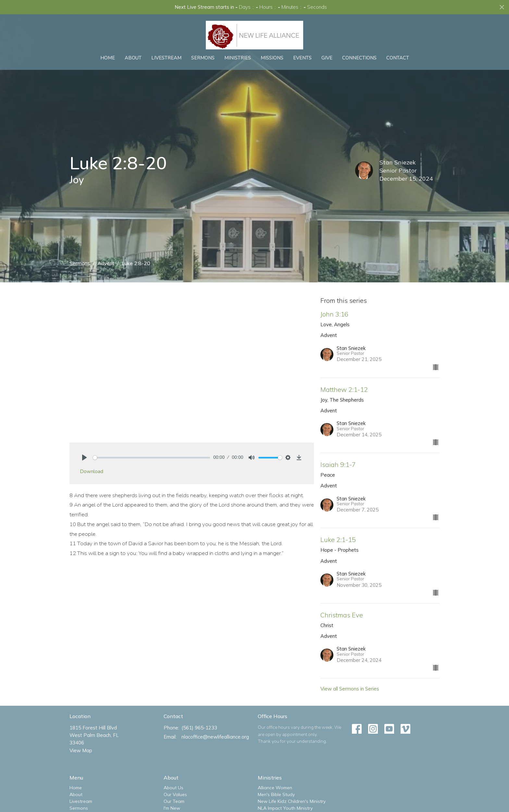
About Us (174, 788)
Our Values (175, 794)
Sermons (203, 58)
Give (327, 58)
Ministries (238, 58)
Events (302, 58)
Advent (106, 264)
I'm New (172, 808)
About (133, 58)
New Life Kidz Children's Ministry (292, 801)
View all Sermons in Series (350, 689)
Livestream (166, 58)
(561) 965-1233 (199, 728)
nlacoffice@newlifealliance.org (215, 737)
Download (92, 471)
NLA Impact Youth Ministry (285, 808)
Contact (398, 58)
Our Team (174, 801)
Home (108, 58)
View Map (81, 750)
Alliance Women (275, 788)
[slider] (151, 458)
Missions (272, 58)
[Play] (84, 458)
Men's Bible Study (276, 794)
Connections (359, 58)
